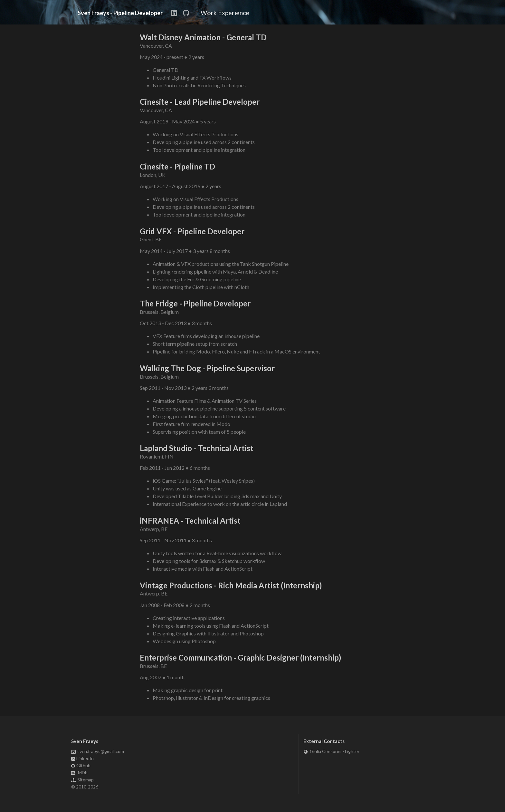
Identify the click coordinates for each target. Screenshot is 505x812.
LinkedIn (83, 758)
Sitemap (83, 780)
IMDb (80, 773)
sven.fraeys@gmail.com (98, 751)
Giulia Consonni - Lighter (331, 751)
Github (81, 765)
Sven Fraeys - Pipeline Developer (120, 13)
